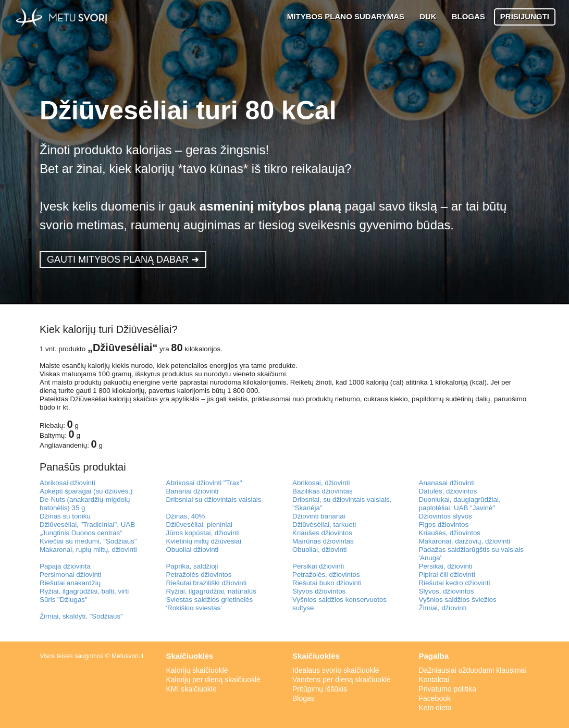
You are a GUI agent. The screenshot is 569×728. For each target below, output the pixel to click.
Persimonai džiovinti (71, 575)
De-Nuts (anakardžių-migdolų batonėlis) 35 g (85, 504)
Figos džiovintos (444, 525)
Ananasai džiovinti (447, 483)
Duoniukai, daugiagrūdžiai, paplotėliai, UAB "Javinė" (460, 504)
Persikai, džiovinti (446, 566)
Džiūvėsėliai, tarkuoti (324, 525)
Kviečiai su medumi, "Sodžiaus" (88, 541)
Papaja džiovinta (65, 566)
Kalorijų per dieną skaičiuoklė (213, 680)
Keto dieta (435, 708)
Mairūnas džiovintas (323, 541)
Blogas (304, 698)
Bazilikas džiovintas (323, 491)
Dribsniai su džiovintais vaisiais (214, 499)
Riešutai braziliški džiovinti (207, 583)
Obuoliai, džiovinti (319, 550)
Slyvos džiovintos (319, 591)
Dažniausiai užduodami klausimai (473, 670)
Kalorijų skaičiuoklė (197, 670)
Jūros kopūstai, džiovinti (203, 533)
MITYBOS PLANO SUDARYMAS (346, 16)
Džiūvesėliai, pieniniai (199, 525)
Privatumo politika (448, 689)
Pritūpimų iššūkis (320, 689)
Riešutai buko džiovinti (327, 583)
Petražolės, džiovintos (326, 575)
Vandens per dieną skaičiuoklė (342, 680)
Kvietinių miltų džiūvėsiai (204, 541)
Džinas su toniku (65, 516)
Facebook (435, 698)
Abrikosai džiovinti (67, 483)
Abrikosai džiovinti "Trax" (204, 483)
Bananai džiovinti (193, 491)
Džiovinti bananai (319, 516)
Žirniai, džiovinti (443, 608)
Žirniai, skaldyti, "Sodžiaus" (81, 616)
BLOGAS (468, 16)
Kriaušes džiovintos (322, 533)
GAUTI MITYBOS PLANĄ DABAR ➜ (123, 260)
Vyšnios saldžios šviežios (458, 600)
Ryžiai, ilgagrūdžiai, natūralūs (211, 591)
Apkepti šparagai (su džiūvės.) (86, 491)
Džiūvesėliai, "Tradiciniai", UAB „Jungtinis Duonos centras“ (87, 529)
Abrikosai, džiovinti (321, 483)
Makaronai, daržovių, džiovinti (465, 541)
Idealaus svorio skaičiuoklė (336, 670)
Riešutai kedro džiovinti (455, 583)
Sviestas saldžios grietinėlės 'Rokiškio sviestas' (210, 604)
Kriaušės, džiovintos (450, 533)
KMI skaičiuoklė (191, 689)
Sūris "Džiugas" (64, 600)
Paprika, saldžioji (192, 566)
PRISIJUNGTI (525, 16)
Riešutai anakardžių (70, 583)
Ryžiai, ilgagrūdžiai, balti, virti (84, 591)
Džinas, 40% (186, 516)
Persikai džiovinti (318, 566)
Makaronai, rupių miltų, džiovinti (88, 550)
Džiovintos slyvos (446, 516)
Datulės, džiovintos (448, 491)
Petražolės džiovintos (199, 575)
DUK (428, 16)
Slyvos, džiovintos (447, 591)
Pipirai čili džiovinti (447, 575)
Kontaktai (434, 680)
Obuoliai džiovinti (193, 550)
